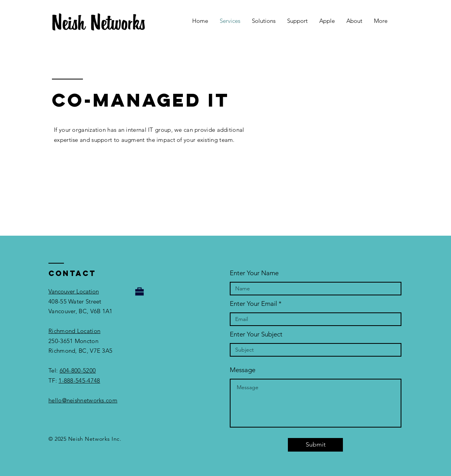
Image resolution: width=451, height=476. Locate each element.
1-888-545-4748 (79, 380)
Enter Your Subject (256, 334)
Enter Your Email (253, 304)
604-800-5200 (78, 370)
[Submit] (315, 445)
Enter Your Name (254, 273)
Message (243, 370)
